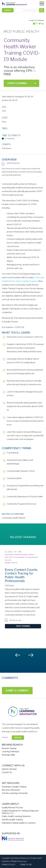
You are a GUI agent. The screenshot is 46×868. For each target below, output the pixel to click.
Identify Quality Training (12, 820)
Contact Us (7, 772)
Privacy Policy (9, 865)
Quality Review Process (12, 808)
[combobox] (30, 10)
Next (31, 655)
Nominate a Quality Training (14, 787)
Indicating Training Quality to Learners (19, 823)
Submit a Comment (17, 691)
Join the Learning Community (15, 793)
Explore (8, 10)
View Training (23, 626)
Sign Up (18, 738)
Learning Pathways (11, 752)
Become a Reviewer (11, 790)
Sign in (5, 737)
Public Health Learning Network (16, 816)
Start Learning (17, 83)
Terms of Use (26, 865)
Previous (18, 655)
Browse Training (9, 748)
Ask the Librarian (9, 769)
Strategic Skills (8, 755)
